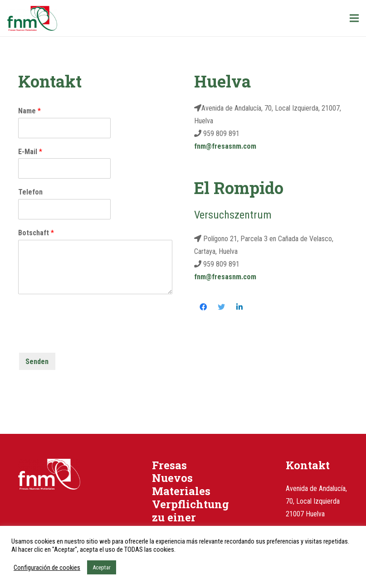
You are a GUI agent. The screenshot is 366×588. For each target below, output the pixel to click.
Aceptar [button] (102, 567)
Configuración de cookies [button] (47, 568)
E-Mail (30, 152)
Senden (37, 362)
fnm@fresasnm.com (225, 146)
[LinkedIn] (239, 307)
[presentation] (87, 337)
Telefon (30, 192)
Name (29, 111)
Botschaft (36, 233)
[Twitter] (221, 307)
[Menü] (354, 18)
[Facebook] (203, 307)
